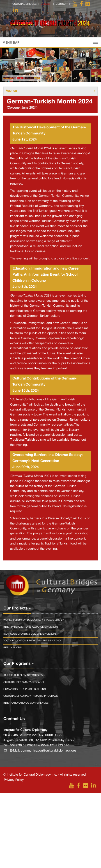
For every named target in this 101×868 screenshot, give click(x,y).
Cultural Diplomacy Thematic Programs (31, 696)
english (46, 4)
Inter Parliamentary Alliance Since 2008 (31, 627)
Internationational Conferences (26, 703)
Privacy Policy (14, 780)
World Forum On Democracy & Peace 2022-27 (34, 620)
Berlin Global (13, 648)
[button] (8, 65)
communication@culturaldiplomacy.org (48, 751)
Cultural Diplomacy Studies (23, 675)
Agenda (11, 91)
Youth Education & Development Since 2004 (32, 641)
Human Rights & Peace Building (25, 689)
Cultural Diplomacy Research (24, 682)
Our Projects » (17, 608)
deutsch (62, 4)
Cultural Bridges (24, 4)
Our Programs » (18, 664)
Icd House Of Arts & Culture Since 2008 (30, 634)
